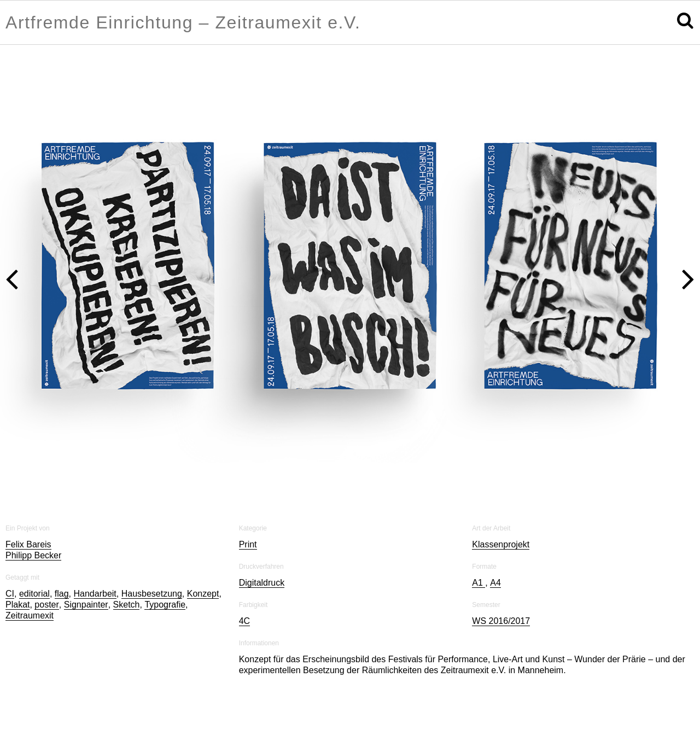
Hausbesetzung (152, 594)
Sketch (127, 605)
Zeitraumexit (30, 615)
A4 (495, 583)
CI (10, 594)
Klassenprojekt (501, 544)
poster (46, 605)
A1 (479, 583)
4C (244, 621)
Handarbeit (95, 594)
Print (248, 544)
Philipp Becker (33, 555)
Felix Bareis (28, 544)
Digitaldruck (262, 583)
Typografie (165, 605)
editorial (34, 594)
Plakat (17, 605)
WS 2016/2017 (501, 621)
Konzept (203, 594)
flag (62, 594)
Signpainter (86, 605)
